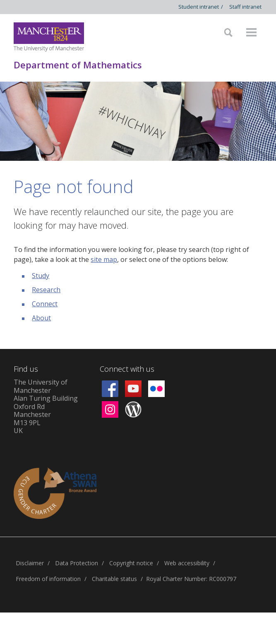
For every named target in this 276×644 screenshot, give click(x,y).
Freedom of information (48, 579)
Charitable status (114, 579)
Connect (45, 304)
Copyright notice (131, 563)
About (41, 318)
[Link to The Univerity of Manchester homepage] (49, 37)
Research (46, 290)
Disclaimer (30, 563)
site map (104, 259)
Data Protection (77, 563)
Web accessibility (187, 563)
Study (41, 276)
